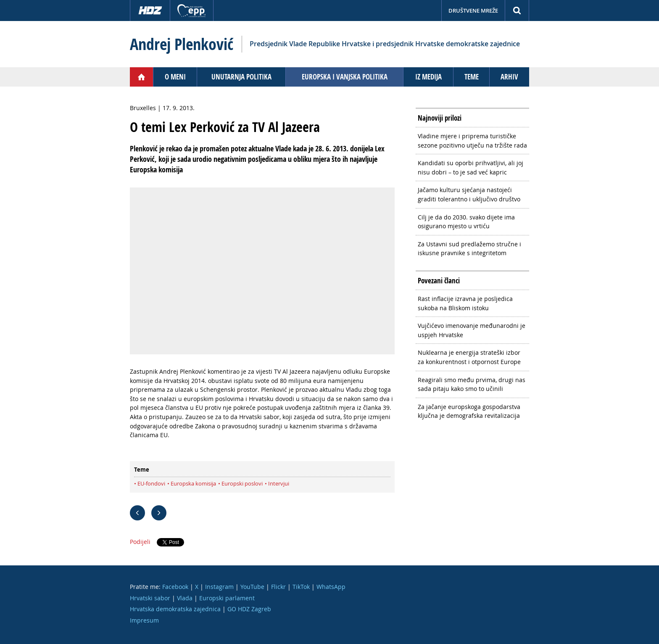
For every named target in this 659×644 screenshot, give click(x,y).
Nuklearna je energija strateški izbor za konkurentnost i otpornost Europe (469, 357)
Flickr (278, 587)
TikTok (301, 587)
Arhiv (509, 77)
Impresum (144, 620)
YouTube (252, 587)
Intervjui (279, 483)
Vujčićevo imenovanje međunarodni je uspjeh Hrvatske (472, 330)
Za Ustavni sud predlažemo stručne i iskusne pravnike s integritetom (469, 249)
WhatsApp (331, 587)
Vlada (185, 598)
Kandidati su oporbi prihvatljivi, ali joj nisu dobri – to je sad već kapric (471, 168)
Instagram (219, 587)
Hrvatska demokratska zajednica (175, 609)
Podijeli (140, 542)
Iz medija (428, 77)
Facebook (175, 587)
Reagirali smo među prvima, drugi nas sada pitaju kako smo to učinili (472, 384)
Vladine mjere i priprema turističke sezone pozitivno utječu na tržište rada (472, 141)
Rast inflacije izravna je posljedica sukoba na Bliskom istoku (465, 303)
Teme (472, 77)
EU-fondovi (151, 483)
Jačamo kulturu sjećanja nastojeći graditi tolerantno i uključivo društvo (469, 194)
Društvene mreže (473, 11)
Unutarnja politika (241, 77)
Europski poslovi (242, 483)
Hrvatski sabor (150, 598)
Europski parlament (227, 598)
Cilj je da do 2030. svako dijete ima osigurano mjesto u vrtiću (466, 222)
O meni (175, 77)
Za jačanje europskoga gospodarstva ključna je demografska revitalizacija (469, 411)
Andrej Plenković (182, 44)
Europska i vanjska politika (345, 77)
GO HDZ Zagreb (249, 609)
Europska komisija (193, 483)
